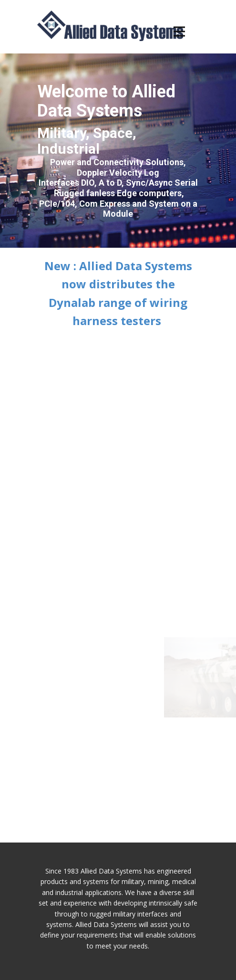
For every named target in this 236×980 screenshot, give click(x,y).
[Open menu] (186, 32)
